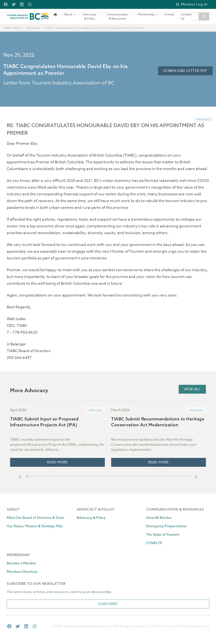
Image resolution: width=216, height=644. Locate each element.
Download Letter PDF (185, 71)
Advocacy (33, 28)
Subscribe (108, 604)
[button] (20, 477)
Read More (57, 462)
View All (192, 389)
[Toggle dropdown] (70, 14)
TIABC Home (12, 28)
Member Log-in (192, 4)
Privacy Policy (163, 626)
